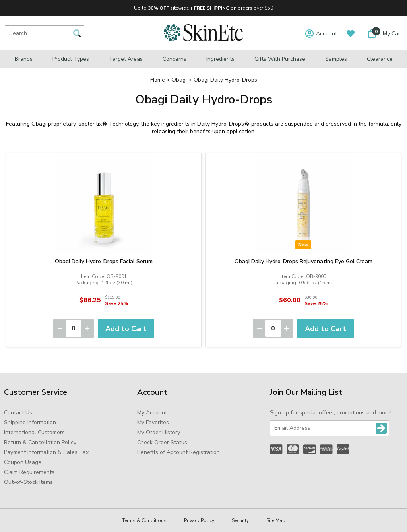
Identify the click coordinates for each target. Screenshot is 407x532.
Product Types (71, 59)
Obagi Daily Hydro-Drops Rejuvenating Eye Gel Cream (303, 261)
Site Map (276, 520)
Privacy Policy (199, 520)
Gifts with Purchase (280, 59)
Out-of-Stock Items (28, 482)
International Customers (34, 432)
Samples (336, 59)
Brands (24, 59)
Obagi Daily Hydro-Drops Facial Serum (104, 261)
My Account (152, 413)
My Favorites (153, 422)
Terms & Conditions (144, 520)
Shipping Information (30, 422)
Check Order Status (162, 442)
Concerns (174, 59)
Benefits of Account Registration (178, 452)
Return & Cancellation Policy (40, 442)
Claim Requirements (29, 472)
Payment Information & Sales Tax (46, 452)
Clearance (380, 59)
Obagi (179, 80)
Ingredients (220, 59)
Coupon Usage (23, 462)
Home (158, 80)
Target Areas (126, 59)
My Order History (159, 432)
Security (240, 520)
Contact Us (18, 413)
